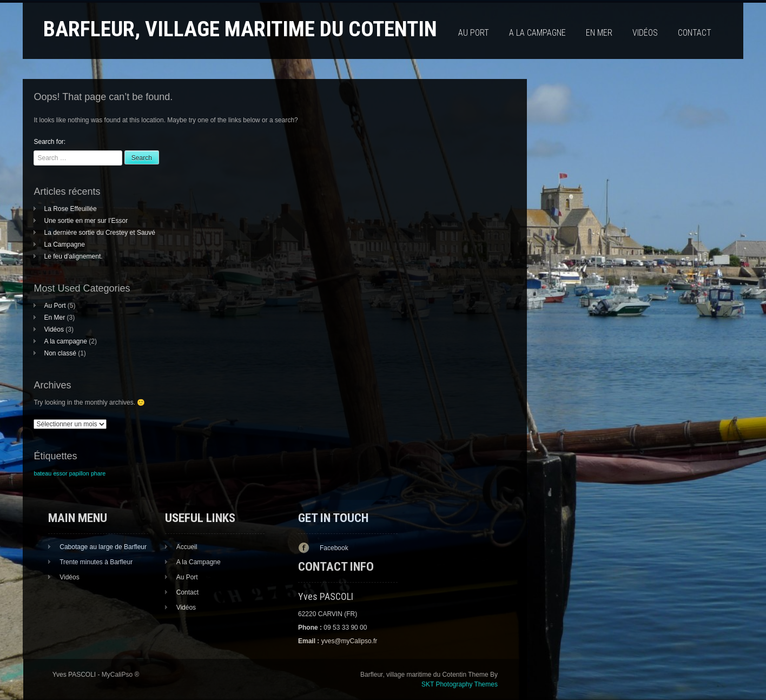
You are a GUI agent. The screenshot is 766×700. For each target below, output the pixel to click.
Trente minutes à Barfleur (96, 562)
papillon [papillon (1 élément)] (79, 473)
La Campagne (64, 245)
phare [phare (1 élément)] (98, 473)
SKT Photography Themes (460, 684)
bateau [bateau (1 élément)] (42, 473)
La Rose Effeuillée (70, 209)
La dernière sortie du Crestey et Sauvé (99, 233)
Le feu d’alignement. (73, 256)
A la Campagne (199, 562)
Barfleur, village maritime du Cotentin (240, 29)
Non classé (60, 353)
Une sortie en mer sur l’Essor (86, 221)
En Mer (599, 33)
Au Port (474, 33)
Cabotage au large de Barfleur (103, 547)
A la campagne (537, 33)
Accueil (187, 547)
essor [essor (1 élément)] (60, 473)
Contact (695, 33)
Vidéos (645, 33)
